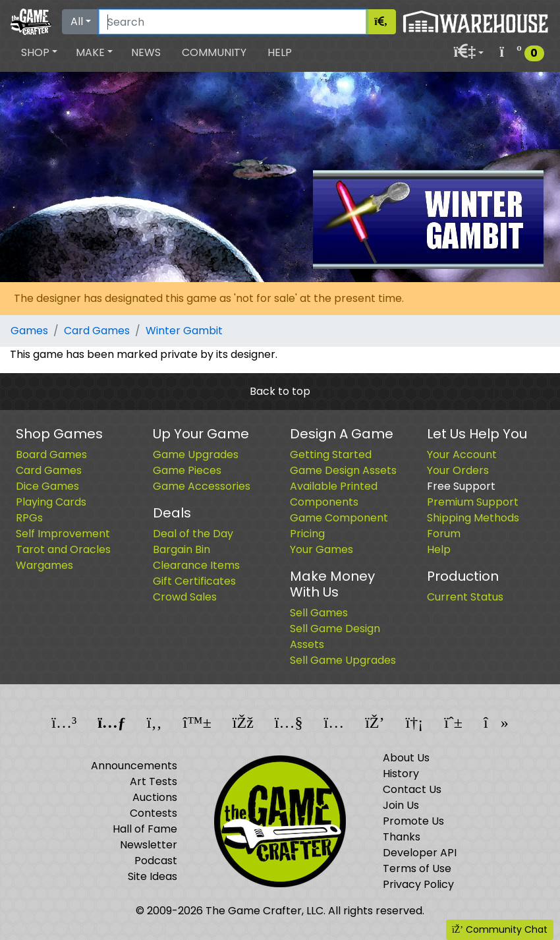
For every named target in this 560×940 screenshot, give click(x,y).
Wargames (44, 565)
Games (29, 331)
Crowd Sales (185, 597)
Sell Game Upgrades (343, 660)
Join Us (401, 805)
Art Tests (154, 781)
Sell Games (319, 613)
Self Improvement (63, 534)
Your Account (462, 455)
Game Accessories (202, 486)
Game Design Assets (343, 470)
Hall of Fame (145, 829)
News (146, 52)
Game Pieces (187, 470)
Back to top (280, 391)
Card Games (97, 331)
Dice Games (47, 486)
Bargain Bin (182, 549)
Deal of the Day (193, 534)
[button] (39, 53)
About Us (406, 758)
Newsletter (149, 845)
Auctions (155, 797)
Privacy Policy (418, 884)
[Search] (233, 22)
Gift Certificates (194, 581)
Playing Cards (51, 502)
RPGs (29, 518)
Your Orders (458, 470)
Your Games (322, 549)
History (401, 774)
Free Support (461, 486)
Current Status (465, 597)
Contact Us (412, 789)
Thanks (402, 837)
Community (214, 52)
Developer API (420, 853)
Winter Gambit (184, 331)
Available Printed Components (334, 494)
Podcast (156, 861)
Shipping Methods (473, 518)
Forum (444, 534)
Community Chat (500, 929)
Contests (154, 813)
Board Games (51, 455)
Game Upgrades (196, 455)
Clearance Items (196, 565)
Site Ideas (153, 876)
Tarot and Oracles (63, 549)
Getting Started (331, 455)
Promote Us (413, 821)
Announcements (134, 766)
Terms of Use (417, 868)
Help (280, 52)
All (77, 21)
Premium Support (473, 502)
